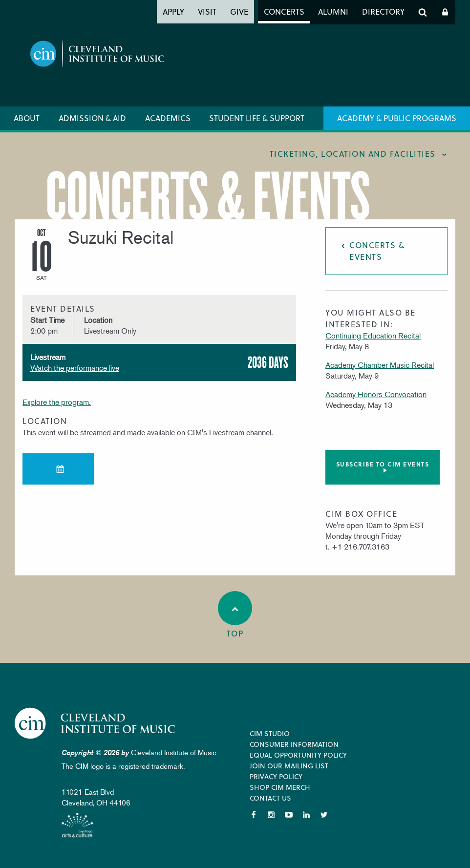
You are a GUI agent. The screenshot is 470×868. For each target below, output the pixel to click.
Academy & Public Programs (397, 118)
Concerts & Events (377, 251)
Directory (383, 11)
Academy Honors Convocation (376, 394)
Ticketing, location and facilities (353, 154)
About (27, 118)
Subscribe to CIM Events (383, 464)
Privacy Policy (276, 776)
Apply (173, 11)
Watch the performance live (75, 368)
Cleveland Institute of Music (96, 723)
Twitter (324, 815)
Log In (445, 12)
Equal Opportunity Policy (298, 755)
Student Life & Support (257, 118)
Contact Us (270, 798)
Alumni (333, 11)
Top (235, 615)
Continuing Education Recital (373, 336)
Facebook (254, 815)
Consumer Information (294, 744)
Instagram (271, 815)
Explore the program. (57, 402)
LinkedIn (306, 815)
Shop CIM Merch (280, 787)
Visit (207, 11)
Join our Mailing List (289, 766)
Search (423, 12)
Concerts (284, 11)
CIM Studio (270, 733)
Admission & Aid (92, 118)
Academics (168, 118)
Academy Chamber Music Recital (380, 365)
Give (239, 11)
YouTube (289, 815)
